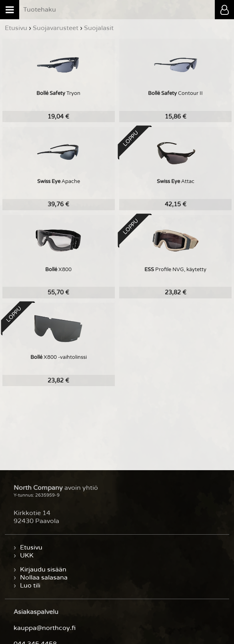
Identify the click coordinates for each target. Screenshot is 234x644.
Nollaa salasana (44, 578)
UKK (27, 555)
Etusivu (31, 547)
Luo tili (30, 586)
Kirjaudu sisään (43, 570)
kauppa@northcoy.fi (45, 628)
